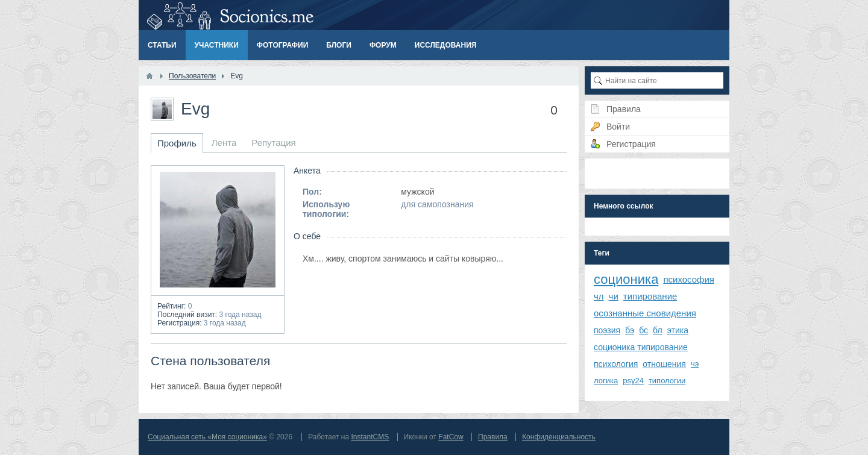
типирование (650, 296)
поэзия (607, 330)
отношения (664, 364)
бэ (630, 330)
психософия (689, 279)
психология (616, 364)
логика (606, 381)
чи (614, 296)
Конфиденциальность (559, 437)
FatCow (451, 437)
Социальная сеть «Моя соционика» (207, 437)
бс (643, 330)
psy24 (633, 381)
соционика (626, 279)
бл (658, 330)
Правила (493, 437)
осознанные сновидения (645, 313)
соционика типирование (641, 347)
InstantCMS (370, 437)
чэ (695, 364)
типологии (667, 381)
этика (678, 330)
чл (599, 296)
